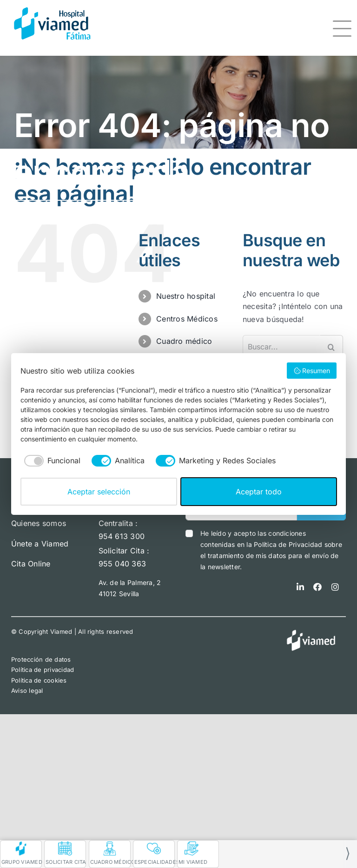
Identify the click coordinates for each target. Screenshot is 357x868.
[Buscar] (331, 347)
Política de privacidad (43, 670)
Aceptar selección (99, 492)
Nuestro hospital (186, 296)
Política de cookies (39, 680)
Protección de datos (41, 659)
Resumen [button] (312, 371)
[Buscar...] (281, 347)
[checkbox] (50, 460)
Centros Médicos (187, 319)
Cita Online (31, 564)
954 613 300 (122, 536)
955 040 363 (122, 564)
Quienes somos (39, 523)
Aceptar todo (259, 492)
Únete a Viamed (40, 544)
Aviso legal (27, 690)
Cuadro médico (184, 341)
